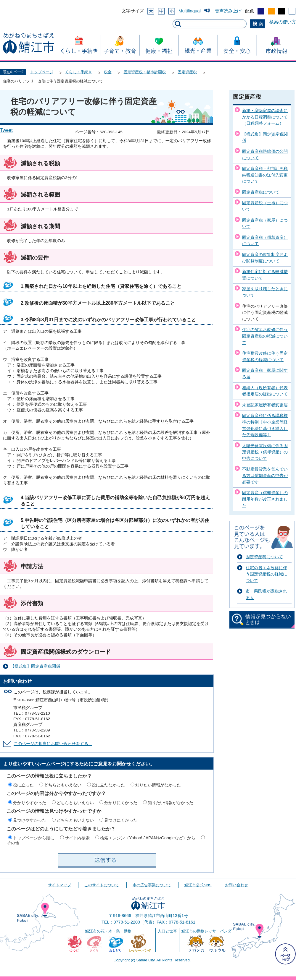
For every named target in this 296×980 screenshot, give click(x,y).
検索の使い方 (283, 22)
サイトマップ (59, 885)
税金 (108, 72)
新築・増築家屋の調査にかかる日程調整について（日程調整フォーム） (265, 117)
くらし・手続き (79, 72)
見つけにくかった (121, 820)
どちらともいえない (63, 785)
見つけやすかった (30, 820)
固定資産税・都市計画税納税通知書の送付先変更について (265, 175)
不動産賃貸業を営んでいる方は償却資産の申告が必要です (265, 475)
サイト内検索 (77, 838)
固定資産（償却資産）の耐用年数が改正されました (265, 499)
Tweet (6, 130)
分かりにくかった (121, 803)
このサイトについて (102, 885)
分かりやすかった (30, 803)
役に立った (23, 785)
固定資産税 (187, 72)
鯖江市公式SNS (198, 885)
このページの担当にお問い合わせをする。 (53, 744)
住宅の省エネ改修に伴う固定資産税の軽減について (265, 336)
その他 (13, 843)
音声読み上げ (228, 11)
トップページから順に (34, 838)
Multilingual (190, 11)
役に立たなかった (108, 785)
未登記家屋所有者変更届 (265, 405)
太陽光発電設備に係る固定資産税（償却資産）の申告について (265, 452)
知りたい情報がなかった (158, 785)
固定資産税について (261, 192)
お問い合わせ (237, 885)
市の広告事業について (152, 885)
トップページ (42, 72)
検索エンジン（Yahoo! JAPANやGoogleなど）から (148, 838)
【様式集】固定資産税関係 (35, 666)
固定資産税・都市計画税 (145, 72)
